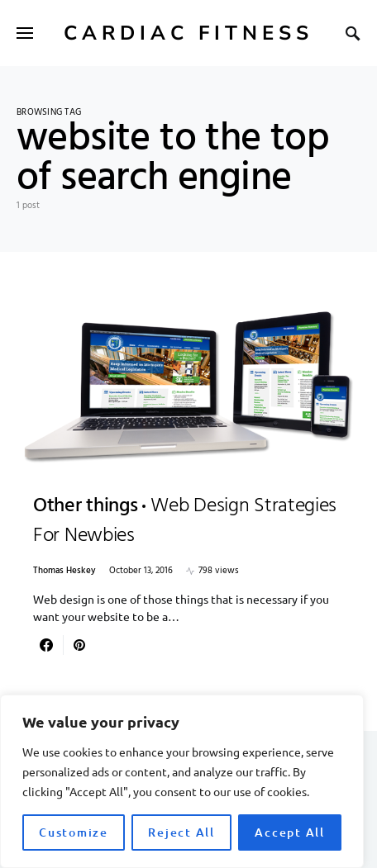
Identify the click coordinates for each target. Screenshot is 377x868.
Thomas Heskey (64, 571)
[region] (182, 781)
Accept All (290, 832)
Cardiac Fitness (188, 33)
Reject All (181, 832)
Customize (74, 832)
